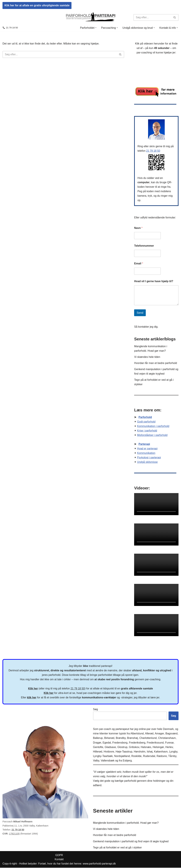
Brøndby (121, 738)
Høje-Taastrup (124, 752)
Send (140, 313)
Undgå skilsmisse (147, 463)
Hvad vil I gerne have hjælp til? (154, 281)
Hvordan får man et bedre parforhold (156, 364)
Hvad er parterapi (147, 450)
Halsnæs (146, 747)
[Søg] (152, 17)
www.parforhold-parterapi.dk (100, 864)
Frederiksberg (137, 743)
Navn (138, 228)
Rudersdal (149, 756)
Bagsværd (171, 734)
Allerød (149, 734)
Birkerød (109, 738)
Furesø (169, 743)
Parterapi (144, 445)
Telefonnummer (144, 246)
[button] (95, 28)
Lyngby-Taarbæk (103, 756)
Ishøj (150, 752)
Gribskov (134, 747)
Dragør (97, 743)
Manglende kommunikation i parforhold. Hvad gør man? (126, 823)
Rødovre (162, 756)
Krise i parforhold (147, 431)
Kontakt (60, 860)
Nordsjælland (122, 756)
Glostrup (122, 747)
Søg (95, 710)
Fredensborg (120, 743)
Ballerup (98, 738)
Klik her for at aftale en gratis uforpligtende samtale (37, 5)
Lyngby (173, 752)
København (161, 752)
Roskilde (136, 756)
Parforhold (145, 418)
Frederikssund (155, 743)
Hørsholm (140, 752)
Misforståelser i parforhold (152, 436)
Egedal (107, 743)
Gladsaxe (110, 747)
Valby (96, 761)
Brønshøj (133, 738)
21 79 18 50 (12, 27)
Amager (159, 734)
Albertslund (137, 734)
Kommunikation (146, 454)
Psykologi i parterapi (149, 458)
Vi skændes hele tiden (147, 357)
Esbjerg (127, 761)
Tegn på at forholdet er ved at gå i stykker (118, 848)
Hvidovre (109, 752)
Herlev (169, 747)
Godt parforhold (146, 422)
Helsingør (158, 747)
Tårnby (172, 756)
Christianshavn (167, 738)
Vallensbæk (108, 761)
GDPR (60, 855)
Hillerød (98, 752)
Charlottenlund (148, 738)
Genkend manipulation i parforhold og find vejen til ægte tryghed (131, 842)
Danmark (168, 729)
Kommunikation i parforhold (153, 427)
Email (139, 264)
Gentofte (98, 747)
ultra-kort (63, 693)
